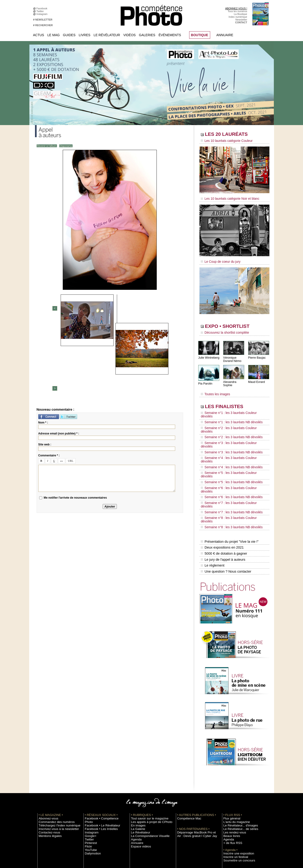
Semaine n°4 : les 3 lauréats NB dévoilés (228, 438)
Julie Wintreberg (208, 354)
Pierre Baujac (257, 354)
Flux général (230, 758)
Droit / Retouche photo (236, 824)
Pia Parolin (205, 380)
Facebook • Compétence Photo (102, 758)
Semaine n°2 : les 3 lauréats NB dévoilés (228, 420)
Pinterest (90, 779)
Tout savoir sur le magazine (146, 758)
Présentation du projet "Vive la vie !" (229, 487)
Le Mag (54, 35)
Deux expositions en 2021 (222, 492)
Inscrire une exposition (236, 793)
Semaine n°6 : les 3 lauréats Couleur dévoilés (231, 451)
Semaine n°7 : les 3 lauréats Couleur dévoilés (231, 460)
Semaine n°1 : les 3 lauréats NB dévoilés (228, 412)
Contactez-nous (47, 772)
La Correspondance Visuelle (147, 775)
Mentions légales (48, 775)
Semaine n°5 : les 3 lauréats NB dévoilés (228, 447)
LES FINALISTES (230, 401)
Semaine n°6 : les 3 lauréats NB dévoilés (228, 456)
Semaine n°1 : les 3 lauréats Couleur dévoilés (231, 407)
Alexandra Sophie (234, 379)
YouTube (90, 786)
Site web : (45, 365)
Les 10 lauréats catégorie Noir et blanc (227, 198)
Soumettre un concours (236, 800)
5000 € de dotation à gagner (223, 497)
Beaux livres (230, 775)
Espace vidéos (139, 786)
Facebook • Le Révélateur (99, 761)
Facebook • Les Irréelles (98, 765)
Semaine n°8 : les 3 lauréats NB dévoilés (228, 474)
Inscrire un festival (233, 796)
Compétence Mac (187, 758)
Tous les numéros (237, 11)
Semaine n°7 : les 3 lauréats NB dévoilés (228, 465)
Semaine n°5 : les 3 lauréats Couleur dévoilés (231, 443)
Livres (85, 35)
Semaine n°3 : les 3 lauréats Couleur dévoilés (231, 425)
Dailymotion (91, 789)
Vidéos (130, 35)
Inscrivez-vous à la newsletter (55, 768)
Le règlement (212, 506)
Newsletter (241, 20)
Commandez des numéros (53, 761)
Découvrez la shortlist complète (222, 330)
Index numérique (238, 17)
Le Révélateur (107, 35)
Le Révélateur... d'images (237, 765)
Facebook (43, 8)
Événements (170, 35)
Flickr (88, 782)
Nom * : (43, 343)
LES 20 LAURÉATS (233, 135)
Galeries (147, 35)
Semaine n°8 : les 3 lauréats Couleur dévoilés (231, 469)
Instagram (43, 14)
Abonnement (230, 817)
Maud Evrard (256, 379)
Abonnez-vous (47, 758)
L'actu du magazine (234, 761)
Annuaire (225, 35)
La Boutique (241, 14)
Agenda (135, 779)
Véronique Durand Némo (232, 356)
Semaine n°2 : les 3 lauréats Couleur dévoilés (231, 416)
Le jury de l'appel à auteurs (223, 501)
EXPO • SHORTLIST (234, 324)
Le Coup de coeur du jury (219, 259)
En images (137, 765)
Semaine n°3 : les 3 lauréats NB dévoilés (228, 429)
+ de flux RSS (231, 782)
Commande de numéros (237, 814)
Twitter (41, 11)
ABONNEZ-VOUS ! (236, 8)
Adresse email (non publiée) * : (59, 354)
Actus (39, 35)
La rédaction (230, 821)
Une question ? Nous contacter (225, 511)
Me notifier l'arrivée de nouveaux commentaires (75, 418)
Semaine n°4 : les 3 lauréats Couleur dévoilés (231, 434)
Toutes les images (214, 389)
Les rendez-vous (233, 772)
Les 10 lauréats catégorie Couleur (224, 141)
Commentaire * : (49, 376)
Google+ (90, 772)
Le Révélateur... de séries (238, 768)
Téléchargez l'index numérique (56, 765)
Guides (69, 35)
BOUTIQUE (200, 35)
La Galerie (137, 768)
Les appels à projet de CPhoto (148, 761)
